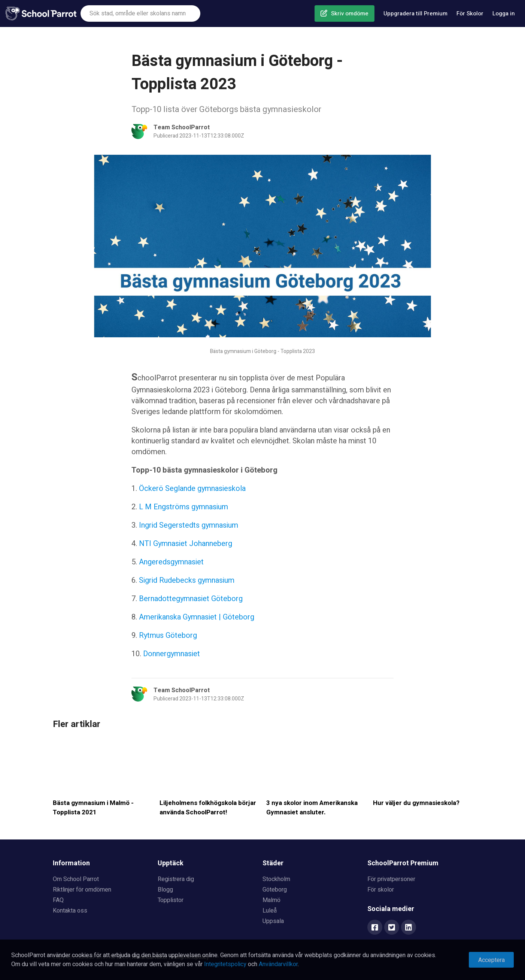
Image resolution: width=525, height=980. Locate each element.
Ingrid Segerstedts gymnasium (188, 525)
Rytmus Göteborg (167, 635)
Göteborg (275, 890)
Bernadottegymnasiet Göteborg (191, 599)
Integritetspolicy (225, 964)
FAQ (58, 900)
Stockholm (276, 879)
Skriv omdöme (350, 13)
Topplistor (171, 900)
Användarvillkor (278, 964)
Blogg (165, 890)
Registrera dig (176, 879)
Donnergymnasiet (172, 654)
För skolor (381, 890)
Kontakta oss (70, 911)
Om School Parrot (76, 879)
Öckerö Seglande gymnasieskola (192, 489)
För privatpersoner (391, 879)
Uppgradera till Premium (415, 13)
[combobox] (140, 13)
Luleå (270, 911)
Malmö (271, 900)
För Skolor (470, 13)
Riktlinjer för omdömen (82, 890)
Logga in (504, 13)
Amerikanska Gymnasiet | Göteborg (197, 617)
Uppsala (273, 921)
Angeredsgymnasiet (171, 562)
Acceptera (491, 960)
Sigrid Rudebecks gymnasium (187, 580)
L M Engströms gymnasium (183, 507)
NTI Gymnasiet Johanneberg (186, 544)
